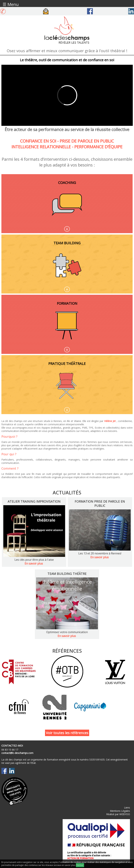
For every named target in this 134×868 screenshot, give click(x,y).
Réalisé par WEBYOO (118, 814)
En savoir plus (34, 563)
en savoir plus (68, 865)
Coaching (67, 185)
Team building (67, 245)
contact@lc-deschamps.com (17, 753)
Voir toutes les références (67, 733)
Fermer (80, 865)
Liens (127, 808)
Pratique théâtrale (67, 364)
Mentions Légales (120, 811)
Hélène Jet (110, 421)
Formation (67, 306)
